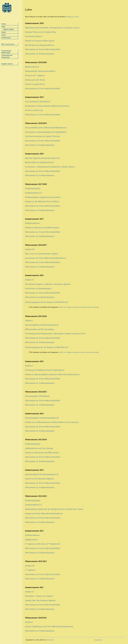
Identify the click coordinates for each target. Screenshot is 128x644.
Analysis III (30, 249)
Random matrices (32, 67)
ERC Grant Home (8, 44)
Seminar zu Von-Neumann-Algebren (39, 479)
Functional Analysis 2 (34, 36)
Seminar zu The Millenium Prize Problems (42, 201)
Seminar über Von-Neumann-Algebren (40, 600)
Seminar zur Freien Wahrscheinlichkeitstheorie (44, 514)
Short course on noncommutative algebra (42, 254)
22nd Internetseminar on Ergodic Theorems (42, 136)
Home (4, 24)
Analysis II (29, 280)
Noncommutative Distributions (37, 396)
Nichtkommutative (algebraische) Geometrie (43, 197)
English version (7, 64)
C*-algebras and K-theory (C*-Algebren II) (42, 544)
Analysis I (29, 320)
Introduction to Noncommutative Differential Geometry (47, 106)
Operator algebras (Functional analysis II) (42, 158)
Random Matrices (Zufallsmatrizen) (39, 162)
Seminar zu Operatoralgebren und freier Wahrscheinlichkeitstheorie (52, 374)
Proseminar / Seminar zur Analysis (39, 596)
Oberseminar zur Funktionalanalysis (40, 54)
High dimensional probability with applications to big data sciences (52, 28)
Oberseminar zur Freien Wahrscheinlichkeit (43, 49)
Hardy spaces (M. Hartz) (35, 80)
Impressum (98, 640)
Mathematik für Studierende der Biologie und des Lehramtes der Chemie (54, 509)
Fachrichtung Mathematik (6, 52)
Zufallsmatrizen (31, 540)
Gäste (4, 32)
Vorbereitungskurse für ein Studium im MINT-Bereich (47, 302)
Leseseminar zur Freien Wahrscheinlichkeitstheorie (46, 258)
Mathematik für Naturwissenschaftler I (40, 71)
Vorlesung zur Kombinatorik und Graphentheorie (45, 370)
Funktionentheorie (32, 223)
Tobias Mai (50, 640)
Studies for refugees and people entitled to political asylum (78, 307)
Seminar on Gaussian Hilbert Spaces (40, 41)
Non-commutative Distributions (38, 102)
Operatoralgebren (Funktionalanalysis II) (42, 325)
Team (3, 27)
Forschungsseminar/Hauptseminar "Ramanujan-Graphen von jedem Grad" (55, 334)
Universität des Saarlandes (7, 56)
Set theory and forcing (34, 110)
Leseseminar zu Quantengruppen (38, 288)
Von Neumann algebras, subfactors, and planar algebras (48, 284)
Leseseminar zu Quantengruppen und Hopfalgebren (46, 132)
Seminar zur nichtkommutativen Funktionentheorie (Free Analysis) (52, 422)
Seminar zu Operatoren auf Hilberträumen (42, 228)
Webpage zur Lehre (72, 17)
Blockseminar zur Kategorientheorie (40, 45)
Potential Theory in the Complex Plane (41, 32)
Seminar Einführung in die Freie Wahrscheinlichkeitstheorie (49, 627)
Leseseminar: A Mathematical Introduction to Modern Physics (50, 167)
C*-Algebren (30, 570)
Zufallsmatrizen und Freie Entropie (39, 448)
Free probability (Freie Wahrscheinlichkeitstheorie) (46, 128)
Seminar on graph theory (35, 84)
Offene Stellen (8, 29)
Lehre (3, 35)
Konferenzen (6, 38)
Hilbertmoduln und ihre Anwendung (39, 329)
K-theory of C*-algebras (35, 75)
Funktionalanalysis (33, 188)
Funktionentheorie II (33, 193)
